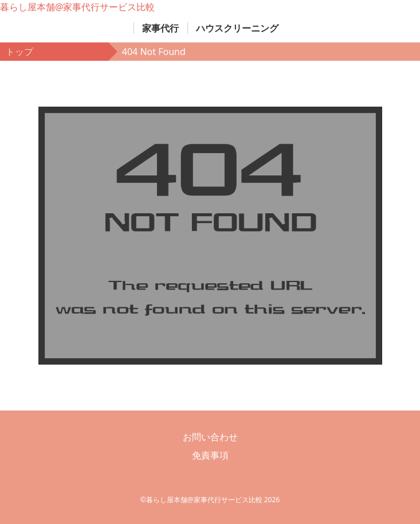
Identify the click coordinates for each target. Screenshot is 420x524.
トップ (19, 52)
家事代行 (160, 28)
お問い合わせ (210, 437)
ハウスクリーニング (237, 28)
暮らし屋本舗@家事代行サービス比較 (77, 7)
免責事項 (210, 455)
